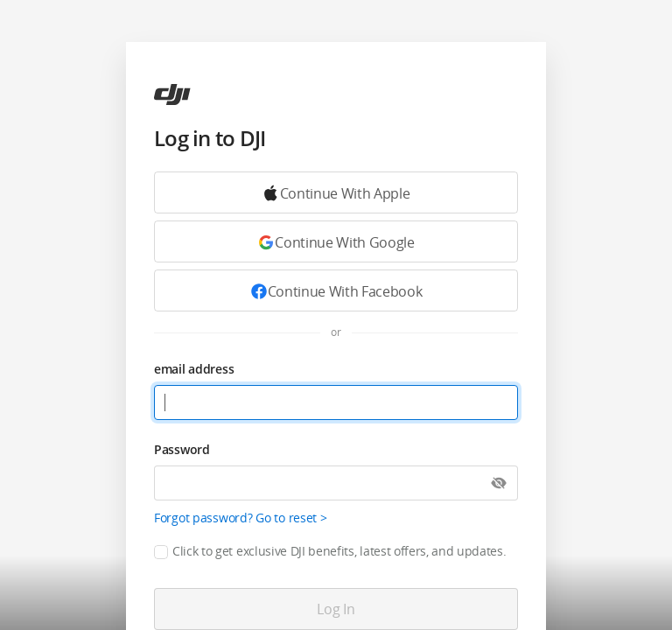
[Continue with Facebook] (336, 290)
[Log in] (336, 609)
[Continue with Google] (336, 192)
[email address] (336, 402)
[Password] (336, 483)
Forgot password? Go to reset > (241, 518)
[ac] (172, 94)
